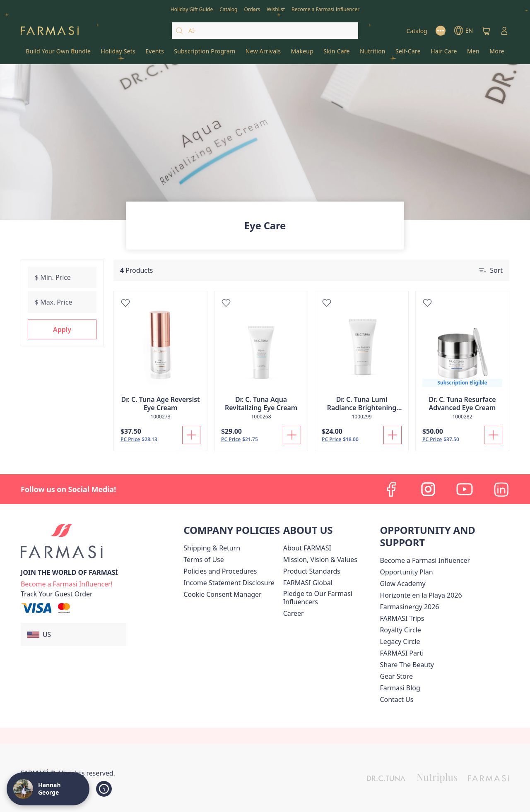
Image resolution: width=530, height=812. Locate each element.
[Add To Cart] (191, 435)
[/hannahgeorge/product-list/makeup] (302, 54)
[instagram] (428, 489)
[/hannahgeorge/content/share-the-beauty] (407, 665)
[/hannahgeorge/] (50, 31)
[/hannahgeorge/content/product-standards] (312, 571)
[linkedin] (501, 489)
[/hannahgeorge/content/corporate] (308, 583)
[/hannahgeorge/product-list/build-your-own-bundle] (58, 54)
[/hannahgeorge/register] (252, 9)
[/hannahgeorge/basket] (486, 31)
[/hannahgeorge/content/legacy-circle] (400, 641)
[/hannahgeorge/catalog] (228, 9)
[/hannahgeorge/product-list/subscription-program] (205, 54)
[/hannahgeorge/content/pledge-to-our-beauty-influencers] (330, 598)
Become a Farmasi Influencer (425, 560)
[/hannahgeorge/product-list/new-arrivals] (263, 54)
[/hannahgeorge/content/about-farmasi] (307, 548)
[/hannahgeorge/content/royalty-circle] (400, 630)
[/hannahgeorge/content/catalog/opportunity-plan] (406, 572)
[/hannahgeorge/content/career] (294, 613)
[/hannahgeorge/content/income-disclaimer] (229, 583)
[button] (62, 329)
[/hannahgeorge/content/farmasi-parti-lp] (402, 653)
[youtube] (465, 489)
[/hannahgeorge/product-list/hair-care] (444, 54)
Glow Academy (402, 584)
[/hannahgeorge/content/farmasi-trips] (402, 618)
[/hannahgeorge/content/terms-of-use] (204, 560)
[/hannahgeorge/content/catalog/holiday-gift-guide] (192, 9)
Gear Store (396, 676)
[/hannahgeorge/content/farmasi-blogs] (400, 688)
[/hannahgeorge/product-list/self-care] (408, 54)
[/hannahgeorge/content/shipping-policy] (212, 548)
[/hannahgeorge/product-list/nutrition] (373, 54)
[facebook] (392, 489)
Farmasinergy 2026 (409, 607)
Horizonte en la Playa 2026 (421, 595)
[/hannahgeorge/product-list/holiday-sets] (118, 54)
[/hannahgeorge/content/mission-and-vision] (320, 560)
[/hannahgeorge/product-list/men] (473, 54)
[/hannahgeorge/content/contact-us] (396, 699)
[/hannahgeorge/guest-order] (57, 594)
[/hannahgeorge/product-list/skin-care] (337, 54)
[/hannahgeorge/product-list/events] (155, 54)
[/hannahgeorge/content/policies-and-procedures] (220, 571)
